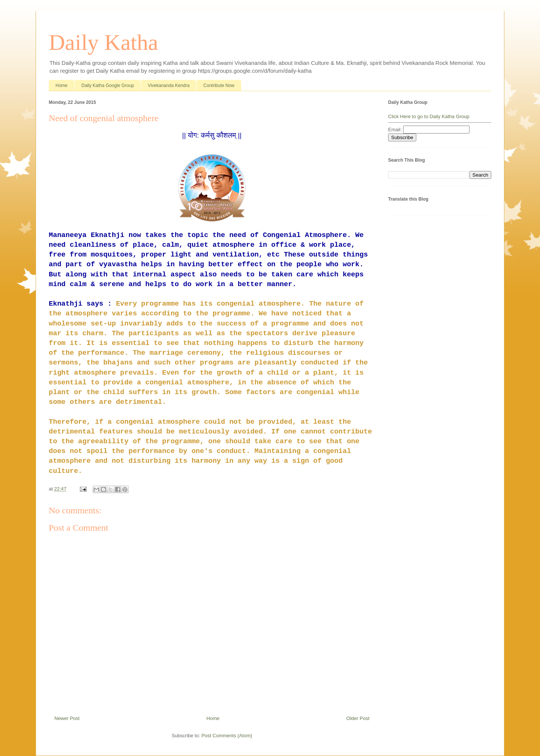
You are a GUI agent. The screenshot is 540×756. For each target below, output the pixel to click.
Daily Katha (103, 42)
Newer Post (67, 718)
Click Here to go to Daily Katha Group (429, 116)
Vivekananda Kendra (169, 85)
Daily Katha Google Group (108, 85)
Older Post (358, 718)
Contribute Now (219, 85)
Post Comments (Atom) (227, 736)
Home (61, 85)
